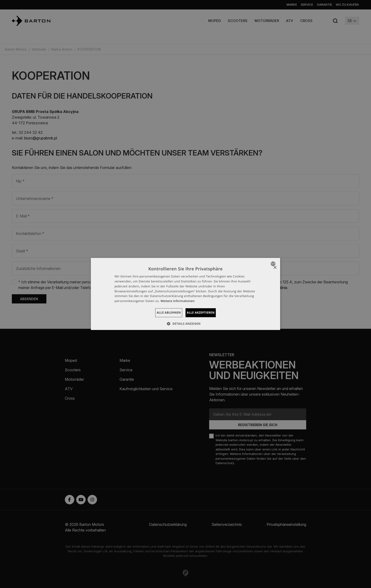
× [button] (275, 268)
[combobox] (274, 264)
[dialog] (185, 294)
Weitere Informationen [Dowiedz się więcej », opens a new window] (178, 301)
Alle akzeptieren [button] (207, 313)
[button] (185, 324)
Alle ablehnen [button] (163, 313)
